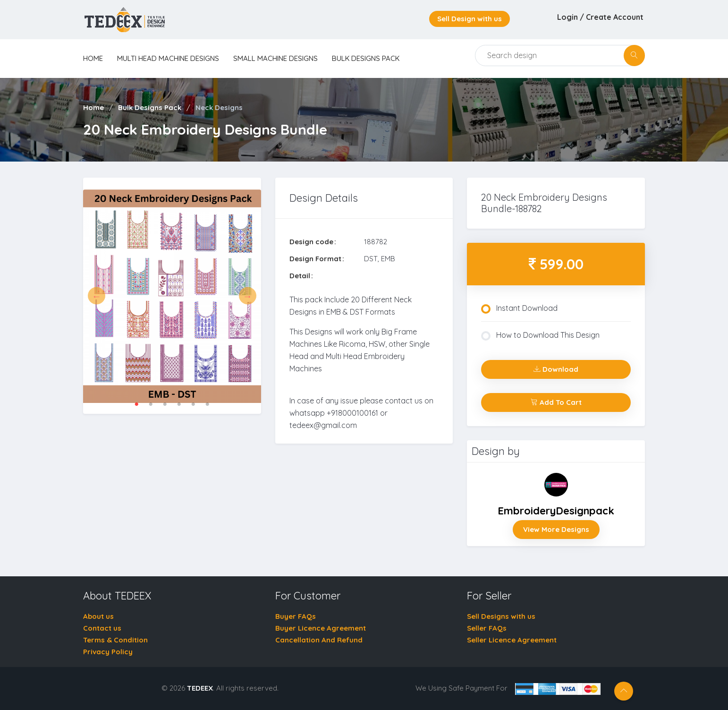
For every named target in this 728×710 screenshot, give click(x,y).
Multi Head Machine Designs (168, 58)
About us (98, 616)
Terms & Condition (115, 640)
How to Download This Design (540, 335)
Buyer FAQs (296, 616)
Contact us (102, 628)
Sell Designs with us (501, 616)
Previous (97, 296)
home (93, 58)
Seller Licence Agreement (512, 640)
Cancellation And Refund (319, 640)
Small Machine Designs (275, 58)
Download (556, 369)
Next (248, 296)
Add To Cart (556, 402)
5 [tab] (193, 404)
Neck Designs (219, 107)
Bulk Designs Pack (366, 58)
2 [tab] (151, 404)
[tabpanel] (172, 296)
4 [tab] (179, 404)
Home (93, 107)
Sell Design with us (470, 19)
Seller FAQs (487, 628)
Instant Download (519, 308)
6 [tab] (207, 404)
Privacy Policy (108, 652)
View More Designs (556, 529)
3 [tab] (165, 404)
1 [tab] (136, 404)
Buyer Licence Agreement (321, 628)
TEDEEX (200, 688)
